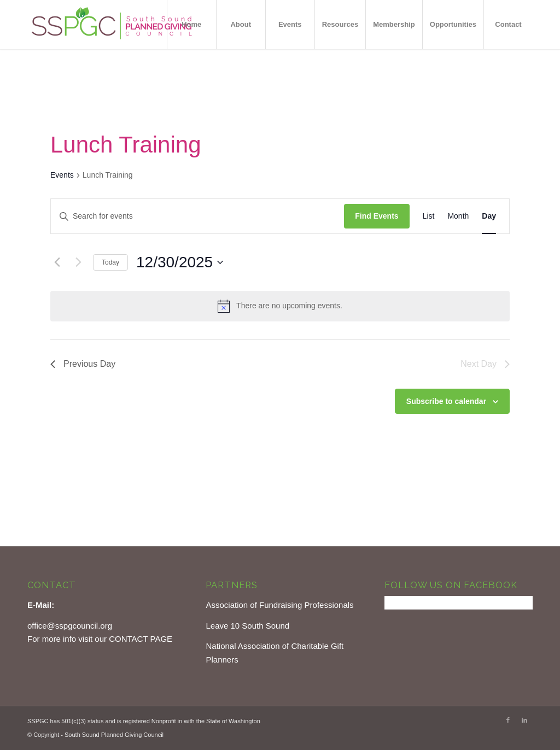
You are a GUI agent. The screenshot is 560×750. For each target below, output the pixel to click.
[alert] (280, 306)
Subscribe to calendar (446, 401)
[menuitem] (191, 25)
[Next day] (78, 262)
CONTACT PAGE (141, 639)
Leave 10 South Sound (247, 626)
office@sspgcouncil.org (70, 626)
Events (62, 175)
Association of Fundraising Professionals (279, 605)
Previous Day (83, 364)
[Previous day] (57, 262)
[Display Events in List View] (429, 216)
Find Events (377, 216)
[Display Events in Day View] (489, 216)
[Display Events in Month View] (458, 216)
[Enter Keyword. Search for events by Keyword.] (197, 216)
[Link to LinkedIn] (524, 720)
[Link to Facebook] (508, 720)
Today (110, 262)
